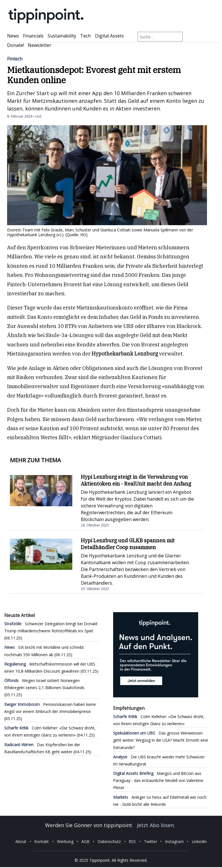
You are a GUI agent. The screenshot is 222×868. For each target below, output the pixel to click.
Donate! (15, 45)
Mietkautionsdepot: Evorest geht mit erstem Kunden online (94, 75)
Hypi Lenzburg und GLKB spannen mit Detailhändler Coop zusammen (128, 544)
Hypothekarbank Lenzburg (125, 354)
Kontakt (42, 841)
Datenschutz (109, 841)
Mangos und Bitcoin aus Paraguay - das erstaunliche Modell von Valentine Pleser (158, 780)
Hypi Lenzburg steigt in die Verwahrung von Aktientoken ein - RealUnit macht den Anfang (136, 480)
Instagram (174, 841)
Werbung (65, 841)
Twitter (151, 841)
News (13, 36)
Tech (85, 36)
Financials (33, 36)
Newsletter (40, 45)
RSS (132, 841)
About (21, 841)
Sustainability (62, 36)
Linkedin (199, 841)
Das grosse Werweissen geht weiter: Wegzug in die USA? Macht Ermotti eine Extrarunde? (161, 740)
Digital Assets (109, 36)
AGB (85, 841)
